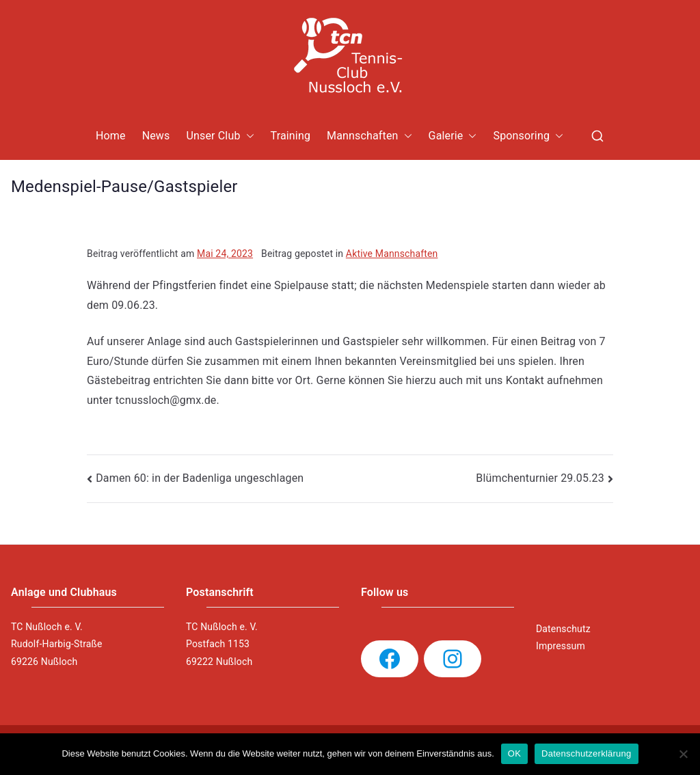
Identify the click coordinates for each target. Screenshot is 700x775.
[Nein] (683, 754)
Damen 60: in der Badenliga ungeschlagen (200, 478)
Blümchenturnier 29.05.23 (540, 478)
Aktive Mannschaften (392, 254)
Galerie (453, 136)
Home (111, 136)
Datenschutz (563, 629)
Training (291, 136)
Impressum (561, 646)
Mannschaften (369, 136)
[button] (247, 136)
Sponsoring (528, 136)
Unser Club (220, 136)
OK (514, 753)
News (156, 136)
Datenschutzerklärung (586, 753)
